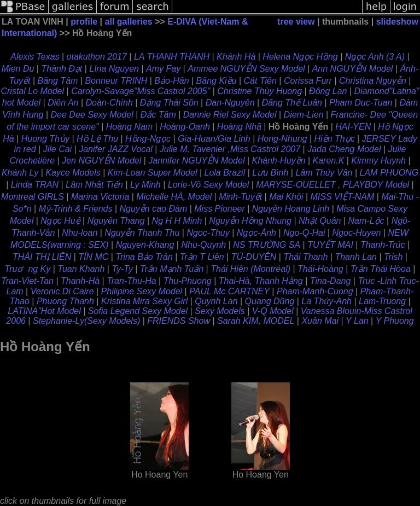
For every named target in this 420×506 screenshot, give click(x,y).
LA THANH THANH (172, 57)
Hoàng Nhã (239, 127)
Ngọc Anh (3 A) (375, 57)
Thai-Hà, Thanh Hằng (261, 281)
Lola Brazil (224, 173)
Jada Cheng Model (344, 149)
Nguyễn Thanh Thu (142, 233)
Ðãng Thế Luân (292, 103)
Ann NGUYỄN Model (353, 69)
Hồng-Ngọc (148, 139)
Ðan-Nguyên (230, 103)
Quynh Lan (216, 301)
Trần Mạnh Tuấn (172, 269)
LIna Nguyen (114, 69)
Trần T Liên (202, 257)
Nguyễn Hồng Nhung (250, 221)
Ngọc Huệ (60, 221)
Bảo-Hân (171, 81)
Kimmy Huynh (378, 161)
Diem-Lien (304, 115)
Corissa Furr (308, 81)
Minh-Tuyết (240, 197)
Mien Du (18, 69)
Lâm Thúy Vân (324, 173)
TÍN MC (93, 257)
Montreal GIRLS (33, 197)
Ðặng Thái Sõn (169, 103)
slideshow (397, 22)
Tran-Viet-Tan (27, 281)
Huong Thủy (45, 139)
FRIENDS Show (179, 321)
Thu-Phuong (188, 281)
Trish (393, 257)
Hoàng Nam (129, 127)
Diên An (63, 103)
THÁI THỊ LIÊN (42, 257)
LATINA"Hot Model (44, 311)
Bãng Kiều (217, 81)
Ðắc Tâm (158, 115)
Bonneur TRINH (116, 81)
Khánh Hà (236, 57)
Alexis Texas (35, 57)
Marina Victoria (100, 197)
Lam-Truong (382, 301)
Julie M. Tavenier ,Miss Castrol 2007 (230, 149)
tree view (296, 22)
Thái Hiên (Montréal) (250, 269)
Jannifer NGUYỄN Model (196, 161)
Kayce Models (73, 173)
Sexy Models (220, 311)
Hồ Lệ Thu (97, 139)
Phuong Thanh (65, 301)
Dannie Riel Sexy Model (230, 115)
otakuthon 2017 (97, 57)
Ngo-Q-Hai (304, 233)
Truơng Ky (28, 269)
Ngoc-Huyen (357, 233)
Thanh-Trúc (383, 245)
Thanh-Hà (80, 281)
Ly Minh (145, 185)
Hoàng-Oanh (185, 127)
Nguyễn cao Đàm (154, 209)
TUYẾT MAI (330, 245)
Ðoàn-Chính (109, 103)
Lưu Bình (270, 173)
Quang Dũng (270, 301)
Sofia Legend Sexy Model (138, 311)
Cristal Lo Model (32, 91)
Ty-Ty (122, 269)
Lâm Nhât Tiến (94, 185)
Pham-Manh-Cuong (315, 291)
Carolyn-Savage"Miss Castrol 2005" (141, 91)
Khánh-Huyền (279, 161)
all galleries (129, 22)
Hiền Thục (335, 139)
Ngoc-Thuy (208, 233)
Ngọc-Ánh (256, 233)
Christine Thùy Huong (259, 91)
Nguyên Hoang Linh (291, 209)
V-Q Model (273, 311)
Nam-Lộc (366, 221)
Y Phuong (395, 321)
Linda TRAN (35, 185)
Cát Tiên (260, 81)
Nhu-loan (80, 233)
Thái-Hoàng (320, 269)
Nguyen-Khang (145, 245)
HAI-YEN (353, 127)
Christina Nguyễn (373, 81)
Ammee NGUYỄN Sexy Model (246, 69)
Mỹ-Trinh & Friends (76, 209)
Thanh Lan (356, 257)
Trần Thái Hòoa (381, 269)
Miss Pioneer (219, 209)
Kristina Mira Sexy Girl (144, 301)
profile (84, 22)
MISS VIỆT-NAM (343, 197)
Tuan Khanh (81, 269)
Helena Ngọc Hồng (300, 57)
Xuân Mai (320, 321)
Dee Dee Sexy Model (92, 115)
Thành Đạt (62, 69)
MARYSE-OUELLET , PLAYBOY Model (332, 185)
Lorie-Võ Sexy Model (209, 185)
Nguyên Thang (116, 221)
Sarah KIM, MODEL (256, 321)
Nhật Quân (320, 221)
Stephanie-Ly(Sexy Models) (86, 321)
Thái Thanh (305, 257)
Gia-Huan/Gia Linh (214, 139)
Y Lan (357, 321)
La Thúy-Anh (326, 301)
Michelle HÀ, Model (174, 197)
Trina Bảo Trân (144, 257)
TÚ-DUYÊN (254, 257)
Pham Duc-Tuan (361, 103)
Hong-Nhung (282, 139)
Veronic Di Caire (62, 291)
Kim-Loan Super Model (153, 173)
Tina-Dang (331, 281)
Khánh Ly (20, 173)
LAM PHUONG (389, 173)
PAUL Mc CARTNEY (229, 291)
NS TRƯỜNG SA (267, 245)
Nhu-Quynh (203, 245)
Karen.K (329, 161)
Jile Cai (57, 149)
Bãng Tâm (58, 81)
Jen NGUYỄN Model (101, 161)
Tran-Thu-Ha (131, 281)
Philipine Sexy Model (142, 291)
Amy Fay (163, 69)
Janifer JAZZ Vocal (116, 149)
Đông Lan (328, 91)
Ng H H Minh (177, 221)
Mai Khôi (286, 197)
